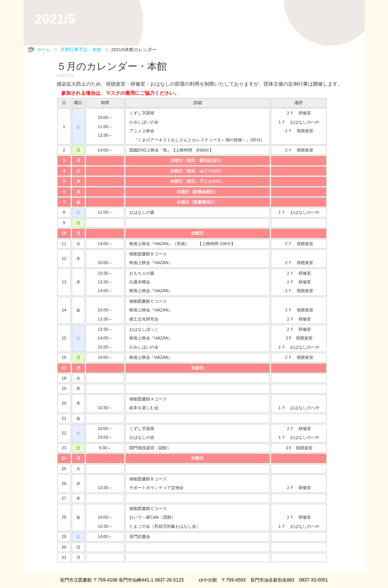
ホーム (44, 50)
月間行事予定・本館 (81, 50)
